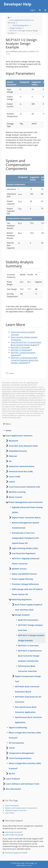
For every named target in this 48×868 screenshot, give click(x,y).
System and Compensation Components (21, 808)
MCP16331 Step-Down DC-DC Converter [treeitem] (28, 699)
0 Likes (11, 373)
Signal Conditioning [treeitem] (18, 727)
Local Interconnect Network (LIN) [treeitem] (24, 487)
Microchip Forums (13, 832)
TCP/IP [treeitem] (12, 748)
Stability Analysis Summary (16, 810)
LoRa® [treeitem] (12, 482)
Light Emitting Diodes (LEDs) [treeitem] (25, 548)
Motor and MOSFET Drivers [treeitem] (24, 574)
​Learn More (10, 813)
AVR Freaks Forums (13, 835)
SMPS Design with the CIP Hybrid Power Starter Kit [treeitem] (27, 592)
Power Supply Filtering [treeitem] (22, 579)
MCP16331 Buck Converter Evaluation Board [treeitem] (27, 689)
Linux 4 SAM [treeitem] (14, 477)
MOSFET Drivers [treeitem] (19, 569)
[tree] (24, 430)
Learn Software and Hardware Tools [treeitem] (23, 784)
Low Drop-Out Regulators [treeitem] (24, 553)
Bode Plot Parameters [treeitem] (28, 620)
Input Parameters (12, 806)
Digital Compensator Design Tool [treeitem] (28, 679)
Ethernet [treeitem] (13, 456)
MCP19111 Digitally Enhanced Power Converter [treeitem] (26, 561)
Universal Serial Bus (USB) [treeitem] (21, 471)
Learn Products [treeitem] (13, 779)
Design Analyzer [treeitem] (22, 615)
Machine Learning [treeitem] (17, 492)
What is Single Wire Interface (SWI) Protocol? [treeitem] (25, 735)
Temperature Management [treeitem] (21, 753)
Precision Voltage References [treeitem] (25, 584)
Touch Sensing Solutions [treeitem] (20, 758)
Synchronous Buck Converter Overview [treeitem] (27, 669)
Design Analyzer (16, 28)
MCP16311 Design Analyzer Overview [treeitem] (31, 628)
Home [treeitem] (9, 430)
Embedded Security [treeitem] (18, 451)
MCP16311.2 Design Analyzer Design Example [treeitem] (31, 638)
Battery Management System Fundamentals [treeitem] (25, 525)
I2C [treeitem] (10, 461)
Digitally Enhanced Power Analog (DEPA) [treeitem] (27, 510)
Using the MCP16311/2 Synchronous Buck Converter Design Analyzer (26, 344)
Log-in (33, 10)
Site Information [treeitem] (13, 789)
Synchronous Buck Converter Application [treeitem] (28, 720)
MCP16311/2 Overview (20, 347)
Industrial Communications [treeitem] (22, 466)
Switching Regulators (21, 25)
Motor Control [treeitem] (15, 497)
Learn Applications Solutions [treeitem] (19, 436)
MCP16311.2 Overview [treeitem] (28, 645)
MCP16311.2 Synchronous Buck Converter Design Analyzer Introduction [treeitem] (30, 656)
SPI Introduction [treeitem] (16, 743)
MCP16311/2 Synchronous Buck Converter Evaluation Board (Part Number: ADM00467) (25, 360)
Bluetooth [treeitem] (14, 441)
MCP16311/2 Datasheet (21, 350)
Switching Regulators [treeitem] (22, 599)
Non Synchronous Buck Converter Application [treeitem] (26, 710)
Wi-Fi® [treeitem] (12, 774)
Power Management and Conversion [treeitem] (26, 502)
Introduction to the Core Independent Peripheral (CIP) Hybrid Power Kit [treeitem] (25, 538)
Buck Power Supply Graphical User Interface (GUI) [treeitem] (29, 607)
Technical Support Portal (15, 853)
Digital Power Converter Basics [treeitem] (26, 517)
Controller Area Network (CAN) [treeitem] (23, 446)
